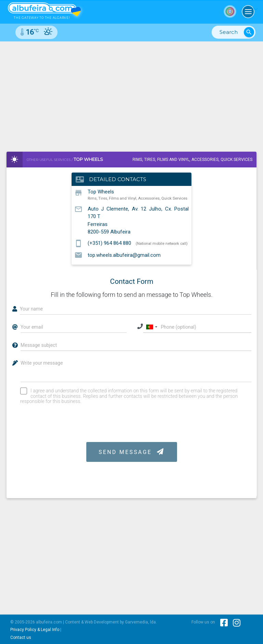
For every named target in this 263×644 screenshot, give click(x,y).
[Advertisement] (131, 93)
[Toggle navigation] (248, 12)
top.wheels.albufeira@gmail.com (124, 255)
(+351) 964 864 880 (109, 243)
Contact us (21, 637)
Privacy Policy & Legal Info (35, 630)
